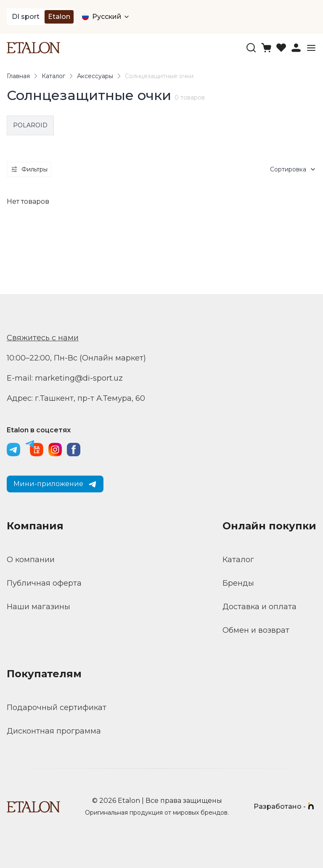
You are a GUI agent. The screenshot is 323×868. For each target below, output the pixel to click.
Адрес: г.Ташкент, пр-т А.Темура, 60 (76, 398)
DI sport (26, 17)
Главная (18, 76)
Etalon (59, 17)
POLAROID (30, 125)
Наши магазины (38, 607)
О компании (31, 560)
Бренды (238, 583)
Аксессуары (95, 76)
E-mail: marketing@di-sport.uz (65, 378)
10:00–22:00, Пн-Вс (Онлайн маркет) (76, 358)
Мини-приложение (55, 484)
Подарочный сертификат (57, 708)
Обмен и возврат (256, 630)
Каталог (53, 76)
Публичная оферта (44, 583)
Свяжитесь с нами (43, 338)
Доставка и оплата (259, 607)
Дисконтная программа (54, 731)
